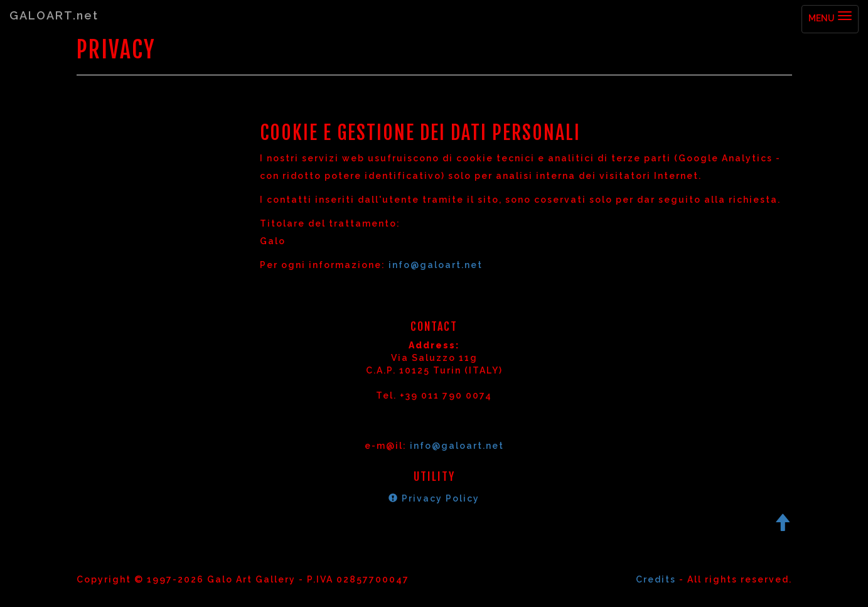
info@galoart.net (436, 265)
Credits (656, 579)
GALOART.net (54, 15)
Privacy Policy (434, 498)
